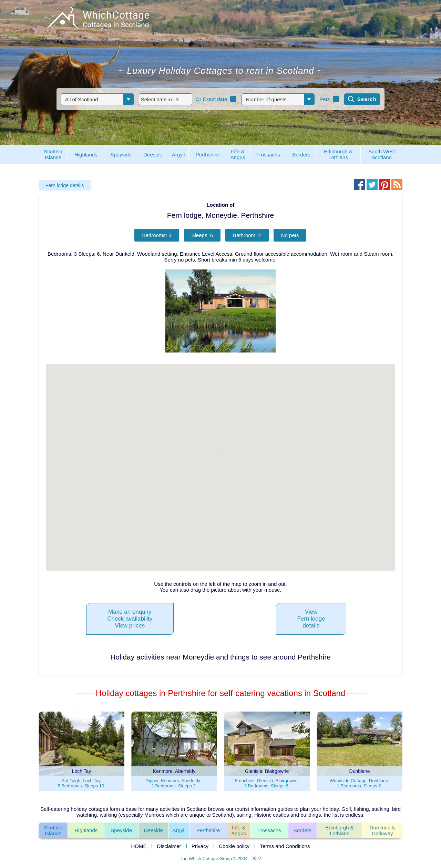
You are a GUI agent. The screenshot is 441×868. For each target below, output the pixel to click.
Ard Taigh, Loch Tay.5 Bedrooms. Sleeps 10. (81, 783)
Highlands (86, 830)
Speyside (121, 830)
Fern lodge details (65, 185)
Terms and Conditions (285, 846)
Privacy (200, 846)
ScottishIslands (53, 830)
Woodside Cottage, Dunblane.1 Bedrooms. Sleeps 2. (360, 783)
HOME (139, 846)
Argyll (179, 830)
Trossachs (269, 830)
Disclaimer (169, 846)
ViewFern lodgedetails (311, 619)
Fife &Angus (239, 830)
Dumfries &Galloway (382, 830)
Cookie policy (234, 846)
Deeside (153, 830)
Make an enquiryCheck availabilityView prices (130, 619)
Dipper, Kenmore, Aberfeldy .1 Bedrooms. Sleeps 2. (174, 783)
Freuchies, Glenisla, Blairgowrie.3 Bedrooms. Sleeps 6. (267, 783)
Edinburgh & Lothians (340, 830)
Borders (303, 830)
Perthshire (208, 830)
